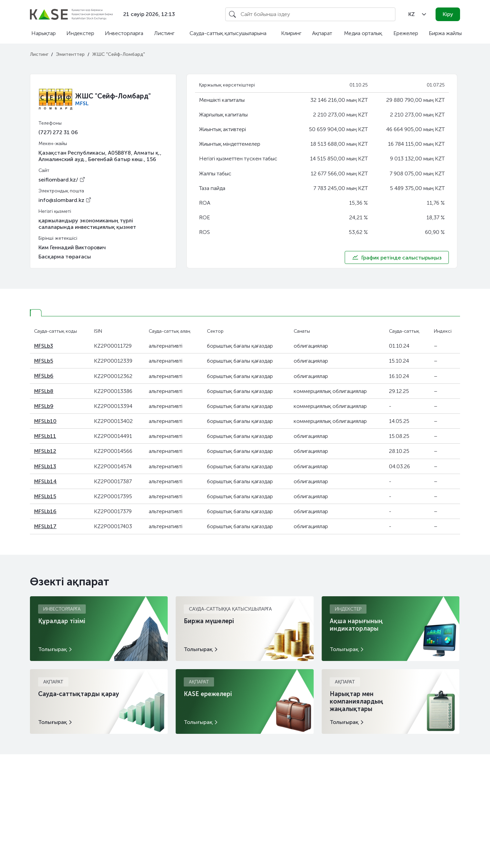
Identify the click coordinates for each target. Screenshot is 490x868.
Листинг (164, 33)
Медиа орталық (363, 33)
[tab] (36, 313)
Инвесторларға (124, 33)
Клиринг (291, 33)
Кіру (448, 14)
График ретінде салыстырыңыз (397, 257)
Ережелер (406, 33)
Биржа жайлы (445, 33)
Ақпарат (322, 33)
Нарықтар (44, 33)
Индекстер (80, 33)
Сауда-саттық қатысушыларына (228, 33)
